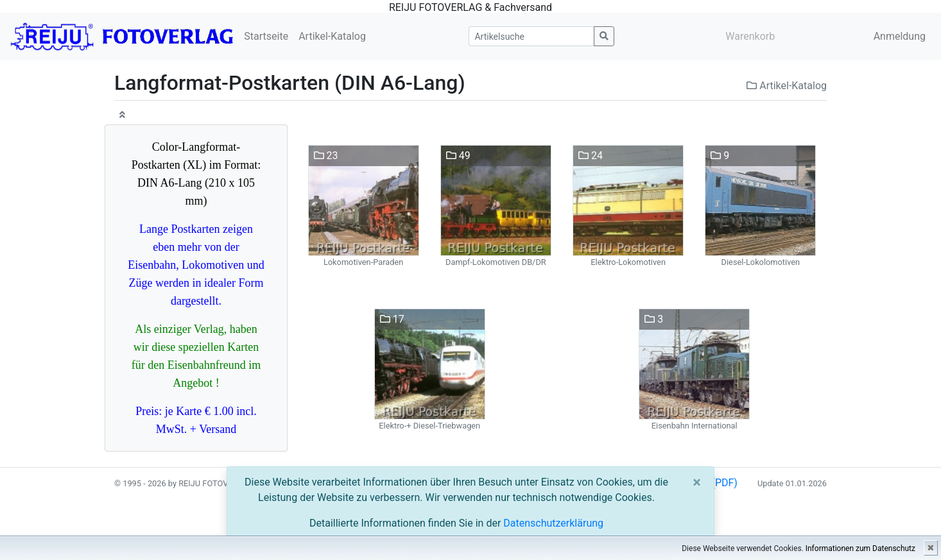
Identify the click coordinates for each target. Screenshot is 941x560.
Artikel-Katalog (332, 36)
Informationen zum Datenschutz (860, 548)
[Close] (697, 482)
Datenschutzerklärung (553, 523)
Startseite (266, 36)
